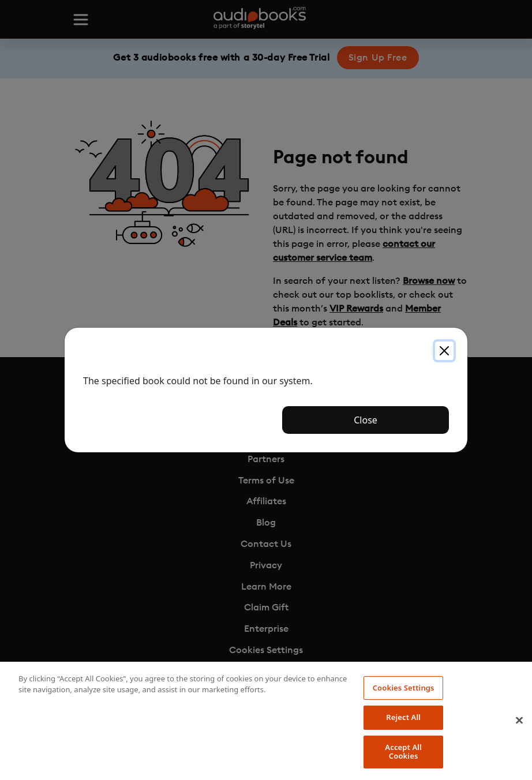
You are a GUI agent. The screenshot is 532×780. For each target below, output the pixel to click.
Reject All (403, 717)
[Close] (444, 351)
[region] (266, 721)
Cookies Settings (404, 688)
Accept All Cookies (403, 752)
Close (366, 420)
